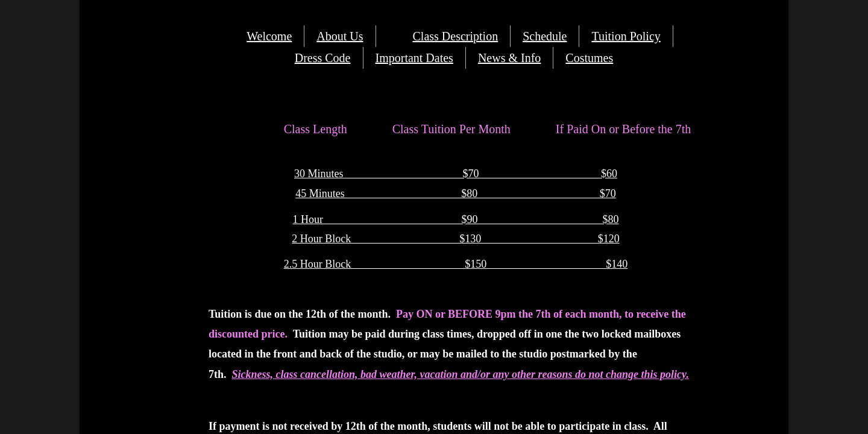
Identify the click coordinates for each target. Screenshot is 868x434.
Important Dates (414, 58)
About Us (340, 36)
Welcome (269, 36)
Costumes (589, 58)
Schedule (545, 36)
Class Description (456, 36)
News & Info (509, 58)
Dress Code (323, 58)
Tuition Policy (626, 36)
